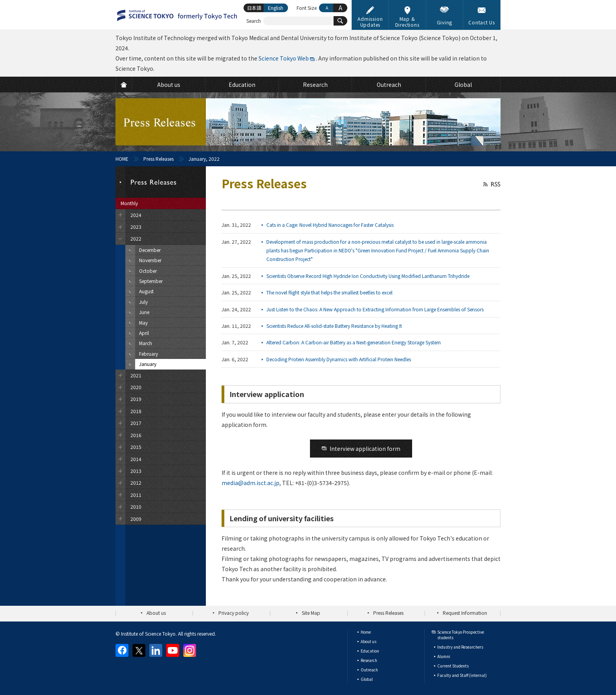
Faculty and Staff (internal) (462, 675)
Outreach (369, 670)
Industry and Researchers (460, 647)
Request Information (465, 613)
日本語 (254, 8)
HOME (122, 159)
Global (367, 679)
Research (369, 660)
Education (370, 651)
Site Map (311, 613)
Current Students (453, 666)
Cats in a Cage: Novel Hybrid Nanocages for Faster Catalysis (330, 225)
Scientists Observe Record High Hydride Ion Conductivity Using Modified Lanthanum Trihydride (368, 276)
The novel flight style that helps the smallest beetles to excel (329, 292)
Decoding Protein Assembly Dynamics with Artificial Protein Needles (339, 359)
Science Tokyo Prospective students (461, 635)
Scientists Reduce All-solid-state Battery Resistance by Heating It (334, 326)
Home (366, 632)
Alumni (444, 656)
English (276, 8)
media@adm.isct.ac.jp (250, 483)
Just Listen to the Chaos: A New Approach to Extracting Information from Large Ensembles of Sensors (375, 309)
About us (156, 613)
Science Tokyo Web (284, 58)
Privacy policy (234, 613)
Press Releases (159, 159)
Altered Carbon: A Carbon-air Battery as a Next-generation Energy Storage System (354, 342)
